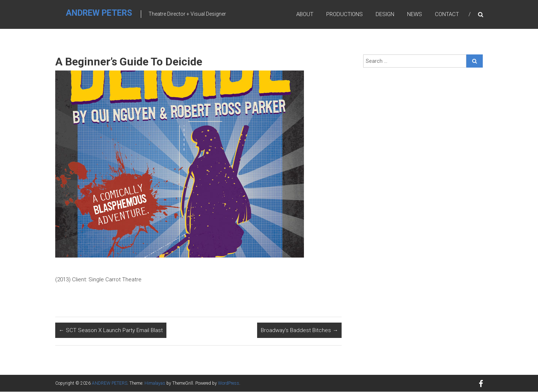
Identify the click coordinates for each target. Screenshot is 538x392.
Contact (447, 14)
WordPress (229, 384)
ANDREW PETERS (99, 13)
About (305, 14)
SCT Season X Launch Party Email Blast (111, 331)
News (415, 14)
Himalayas (155, 384)
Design (385, 14)
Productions (345, 14)
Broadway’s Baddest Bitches (299, 331)
